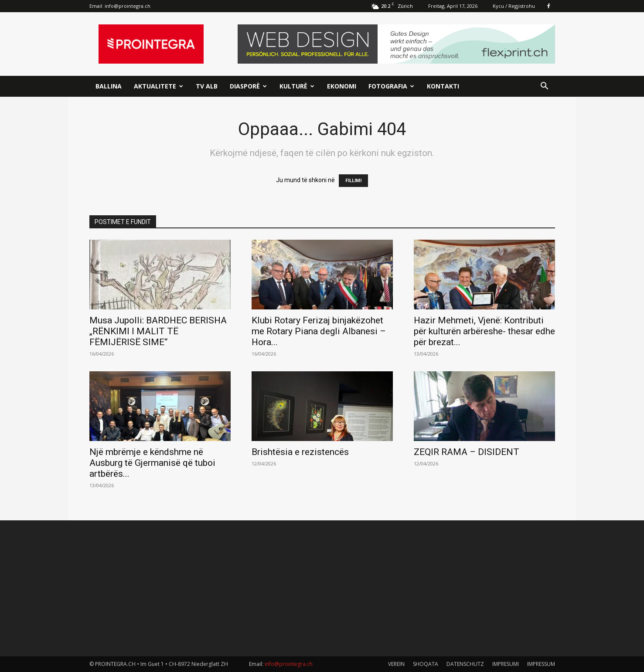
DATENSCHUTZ (465, 664)
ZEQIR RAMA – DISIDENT (467, 452)
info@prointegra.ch (128, 6)
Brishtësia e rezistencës (300, 452)
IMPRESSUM (541, 664)
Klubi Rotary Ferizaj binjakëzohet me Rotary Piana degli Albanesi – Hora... (319, 331)
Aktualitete (158, 86)
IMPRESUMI (506, 664)
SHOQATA (426, 664)
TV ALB (207, 86)
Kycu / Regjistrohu (514, 6)
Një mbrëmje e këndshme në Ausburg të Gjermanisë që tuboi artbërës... (152, 463)
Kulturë (297, 86)
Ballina (109, 86)
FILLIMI (353, 181)
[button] (545, 87)
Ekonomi (342, 86)
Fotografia (391, 86)
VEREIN (396, 664)
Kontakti (443, 86)
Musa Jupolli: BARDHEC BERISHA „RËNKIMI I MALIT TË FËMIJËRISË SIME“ (158, 331)
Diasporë (248, 86)
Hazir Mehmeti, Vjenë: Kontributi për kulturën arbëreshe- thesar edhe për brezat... (484, 331)
